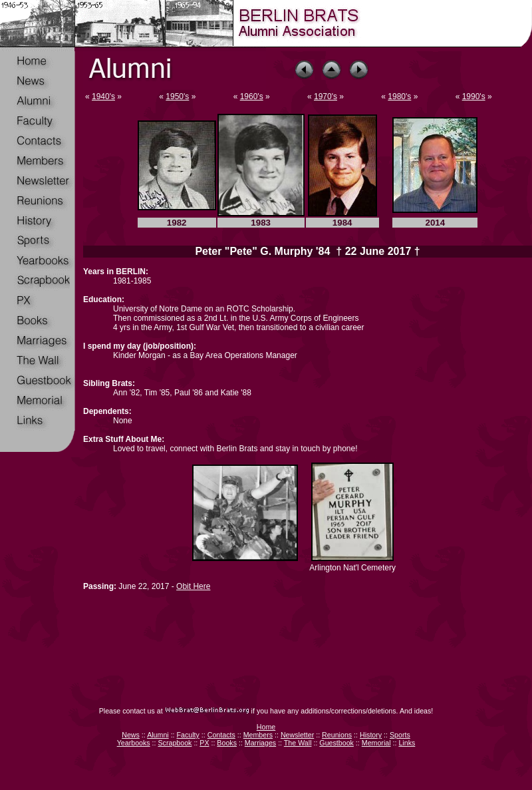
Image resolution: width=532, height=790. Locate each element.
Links (407, 743)
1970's (326, 97)
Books (227, 743)
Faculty (188, 735)
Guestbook (336, 743)
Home (266, 727)
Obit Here (193, 586)
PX (204, 743)
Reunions (337, 735)
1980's (399, 97)
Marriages (260, 743)
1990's (474, 97)
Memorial (376, 743)
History (371, 735)
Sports (400, 735)
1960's (252, 97)
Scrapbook (175, 743)
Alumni (158, 735)
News (131, 735)
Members (258, 735)
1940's (103, 97)
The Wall (298, 743)
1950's (177, 97)
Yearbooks (134, 743)
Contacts (221, 735)
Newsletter (297, 735)
